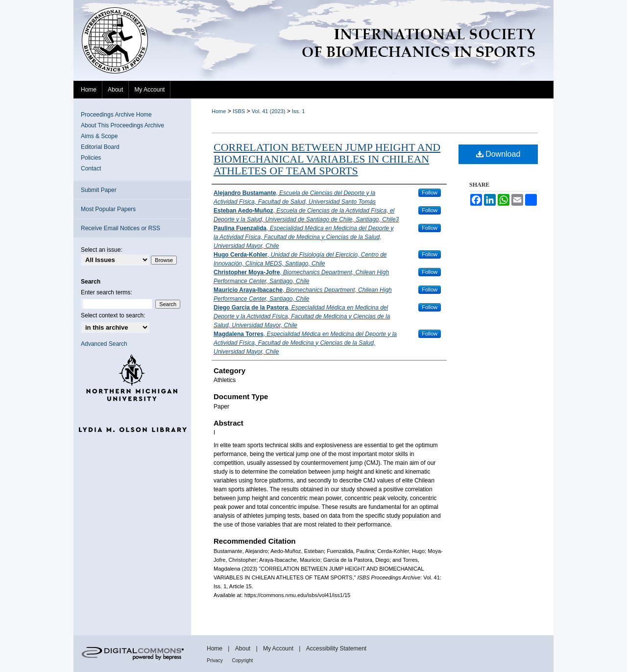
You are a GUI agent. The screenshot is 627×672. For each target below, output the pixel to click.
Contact (91, 168)
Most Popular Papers (108, 209)
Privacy (216, 660)
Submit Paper (99, 190)
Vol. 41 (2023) (269, 111)
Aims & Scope (99, 136)
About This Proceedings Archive (122, 125)
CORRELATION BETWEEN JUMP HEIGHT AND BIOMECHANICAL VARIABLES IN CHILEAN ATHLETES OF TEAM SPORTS (327, 159)
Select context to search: (113, 315)
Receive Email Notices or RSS (121, 228)
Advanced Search (104, 344)
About (244, 648)
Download (498, 154)
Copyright (243, 660)
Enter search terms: (107, 292)
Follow (430, 192)
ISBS (239, 111)
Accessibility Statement (336, 648)
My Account (279, 648)
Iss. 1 (298, 111)
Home (219, 111)
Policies (91, 158)
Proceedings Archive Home (116, 115)
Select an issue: (102, 250)
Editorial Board (100, 147)
